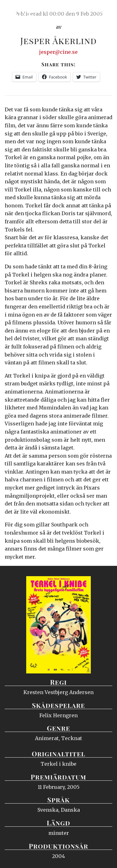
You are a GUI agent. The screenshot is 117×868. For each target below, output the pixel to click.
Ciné (20, 11)
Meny (104, 11)
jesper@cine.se (58, 52)
